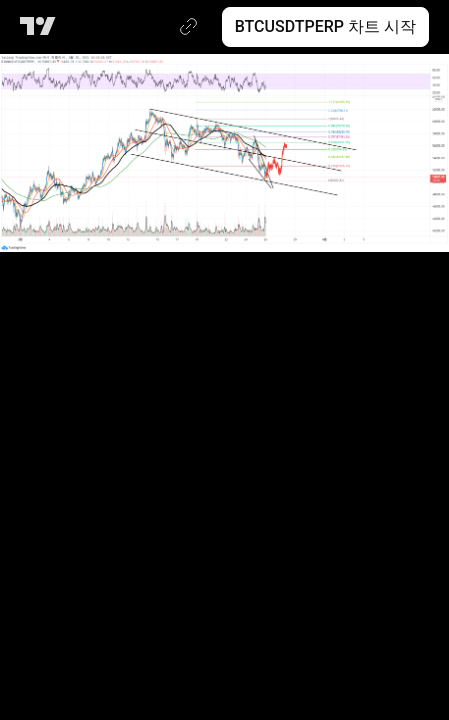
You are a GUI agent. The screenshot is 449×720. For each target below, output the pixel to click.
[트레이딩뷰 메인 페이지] (41, 27)
